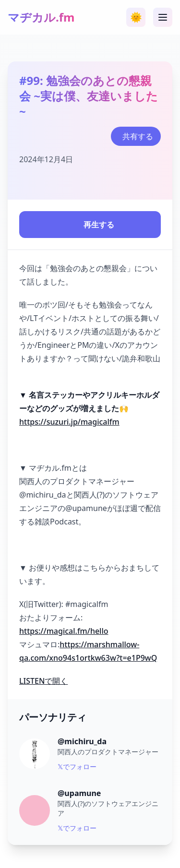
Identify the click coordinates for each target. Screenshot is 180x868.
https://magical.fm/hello (64, 631)
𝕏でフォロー (77, 767)
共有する (138, 136)
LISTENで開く (43, 681)
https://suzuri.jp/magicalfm (69, 422)
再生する (90, 225)
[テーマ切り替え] (136, 17)
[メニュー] (163, 17)
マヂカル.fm (41, 17)
